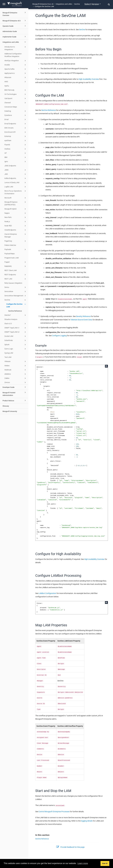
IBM (15, 157)
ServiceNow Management (15, 296)
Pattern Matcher (10, 245)
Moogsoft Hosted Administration (15, 394)
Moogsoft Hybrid (15, 209)
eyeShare (15, 141)
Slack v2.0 (15, 324)
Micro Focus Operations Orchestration (15, 192)
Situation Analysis (11, 319)
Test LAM (8, 357)
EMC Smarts (15, 128)
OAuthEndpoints (15, 230)
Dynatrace (15, 115)
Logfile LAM (15, 187)
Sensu (15, 287)
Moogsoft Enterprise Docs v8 (43, 4)
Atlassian (15, 77)
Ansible (15, 65)
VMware (15, 361)
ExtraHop (15, 136)
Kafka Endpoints (15, 178)
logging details (87, 821)
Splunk (15, 345)
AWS (15, 82)
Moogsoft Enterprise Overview (15, 14)
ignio (15, 162)
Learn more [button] (83, 863)
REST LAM (15, 279)
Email (15, 120)
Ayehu (7, 86)
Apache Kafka (15, 69)
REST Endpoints (15, 275)
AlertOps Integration (15, 61)
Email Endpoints (15, 124)
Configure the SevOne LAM (16, 305)
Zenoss (15, 382)
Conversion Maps (11, 107)
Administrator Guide (10, 31)
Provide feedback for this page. (71, 847)
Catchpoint (15, 98)
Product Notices (15, 400)
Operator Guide (15, 26)
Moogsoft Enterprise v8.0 (15, 21)
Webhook (15, 370)
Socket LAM (15, 336)
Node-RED (15, 226)
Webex (15, 366)
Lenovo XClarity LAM (15, 183)
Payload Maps (10, 254)
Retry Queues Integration (13, 283)
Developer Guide (15, 387)
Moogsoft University (10, 411)
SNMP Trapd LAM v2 (15, 332)
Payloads (15, 249)
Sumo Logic (15, 349)
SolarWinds (15, 340)
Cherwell (15, 103)
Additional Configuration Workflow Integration (13, 55)
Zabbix (15, 378)
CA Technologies (15, 94)
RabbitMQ (15, 266)
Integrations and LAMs (15, 42)
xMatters (15, 374)
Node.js (15, 222)
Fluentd (15, 145)
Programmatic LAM (12, 258)
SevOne (15, 300)
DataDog (15, 111)
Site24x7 (15, 315)
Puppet (15, 262)
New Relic (15, 217)
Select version (93, 4)
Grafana (15, 149)
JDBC (15, 170)
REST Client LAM (11, 270)
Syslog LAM (9, 353)
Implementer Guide (15, 37)
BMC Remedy (15, 90)
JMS (15, 174)
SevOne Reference (15, 311)
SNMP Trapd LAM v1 (15, 328)
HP (15, 153)
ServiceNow (15, 291)
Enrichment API (15, 132)
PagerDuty (15, 241)
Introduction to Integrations (15, 48)
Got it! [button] (105, 863)
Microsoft (15, 198)
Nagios (15, 213)
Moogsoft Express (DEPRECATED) (15, 203)
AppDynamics (15, 73)
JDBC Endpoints (10, 166)
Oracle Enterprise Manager (15, 235)
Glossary (6, 406)
